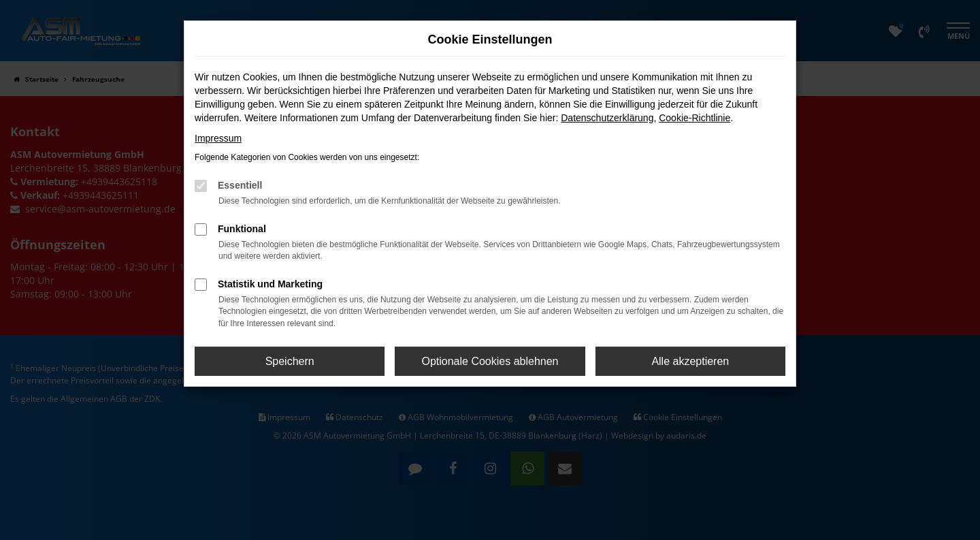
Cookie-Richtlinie (695, 118)
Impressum (218, 138)
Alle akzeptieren (690, 361)
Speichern (290, 361)
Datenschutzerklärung (607, 118)
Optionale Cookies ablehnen (490, 361)
